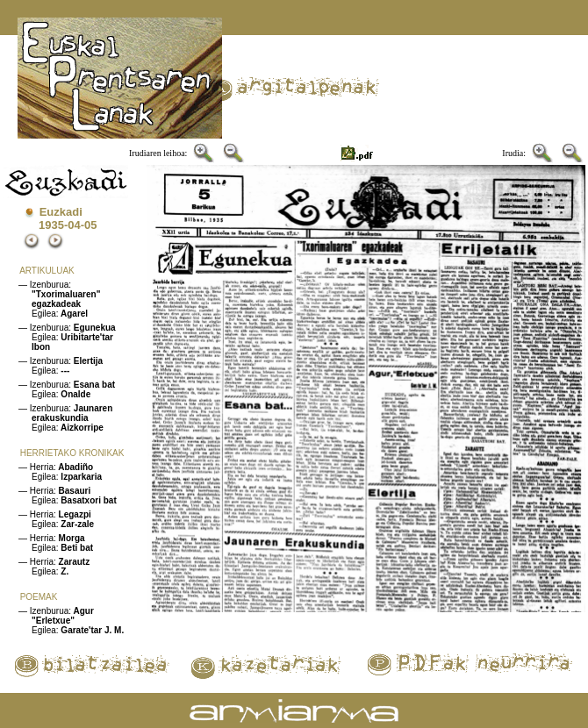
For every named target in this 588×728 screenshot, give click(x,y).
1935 (51, 225)
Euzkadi (61, 212)
